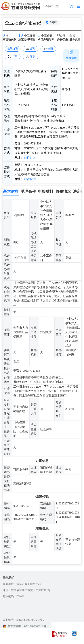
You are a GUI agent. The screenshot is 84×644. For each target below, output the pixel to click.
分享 (32, 56)
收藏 (50, 49)
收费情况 (63, 192)
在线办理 (13, 49)
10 (21, 35)
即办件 (61, 35)
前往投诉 (29, 179)
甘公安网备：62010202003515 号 (25, 626)
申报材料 (46, 192)
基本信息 (11, 192)
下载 (14, 56)
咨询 (32, 49)
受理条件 (28, 192)
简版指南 (71, 58)
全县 (72, 36)
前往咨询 (29, 158)
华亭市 (54, 22)
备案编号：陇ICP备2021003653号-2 (24, 620)
